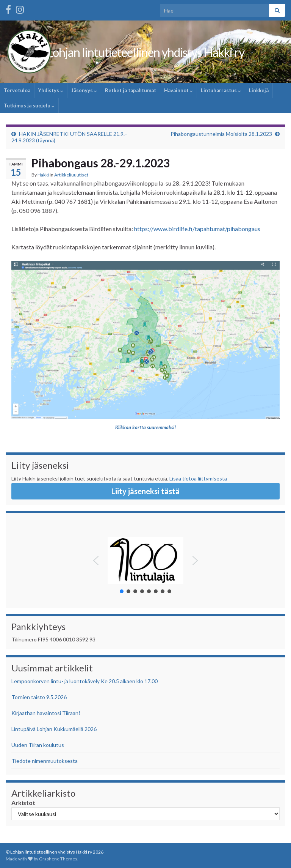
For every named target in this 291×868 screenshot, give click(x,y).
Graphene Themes (58, 859)
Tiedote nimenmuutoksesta (45, 761)
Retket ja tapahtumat (131, 90)
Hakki (43, 175)
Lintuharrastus (221, 90)
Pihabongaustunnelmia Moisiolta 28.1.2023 (221, 134)
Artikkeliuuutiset (71, 175)
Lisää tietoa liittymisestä (198, 478)
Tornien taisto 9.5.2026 (39, 697)
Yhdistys (51, 90)
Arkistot (23, 803)
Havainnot (178, 90)
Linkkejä (259, 90)
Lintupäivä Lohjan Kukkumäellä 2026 (54, 729)
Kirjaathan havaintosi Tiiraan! (46, 713)
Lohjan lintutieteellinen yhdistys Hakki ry (146, 52)
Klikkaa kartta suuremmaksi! (145, 427)
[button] (96, 561)
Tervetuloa (17, 90)
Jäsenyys (84, 90)
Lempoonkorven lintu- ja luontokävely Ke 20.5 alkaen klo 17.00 (84, 681)
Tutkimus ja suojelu (29, 106)
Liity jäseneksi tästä (145, 491)
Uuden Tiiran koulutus (38, 745)
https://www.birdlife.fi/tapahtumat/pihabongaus (197, 229)
